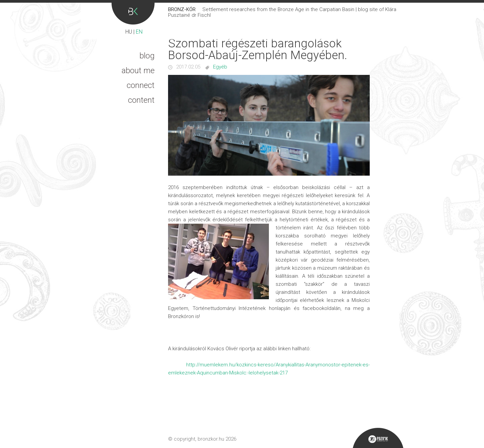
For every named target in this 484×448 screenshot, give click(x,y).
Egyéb (220, 67)
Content (141, 100)
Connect (141, 85)
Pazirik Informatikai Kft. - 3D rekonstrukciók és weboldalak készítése (378, 438)
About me (138, 71)
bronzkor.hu (211, 439)
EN (139, 32)
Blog (147, 56)
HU (129, 32)
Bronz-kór (133, 14)
